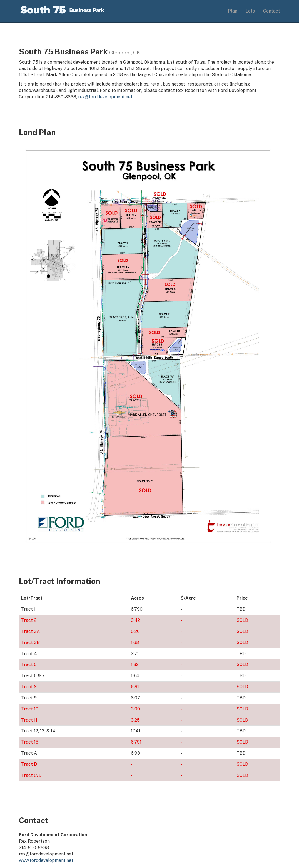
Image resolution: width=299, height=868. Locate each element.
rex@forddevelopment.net (105, 97)
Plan (233, 11)
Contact (272, 11)
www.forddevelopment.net (46, 860)
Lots (250, 11)
